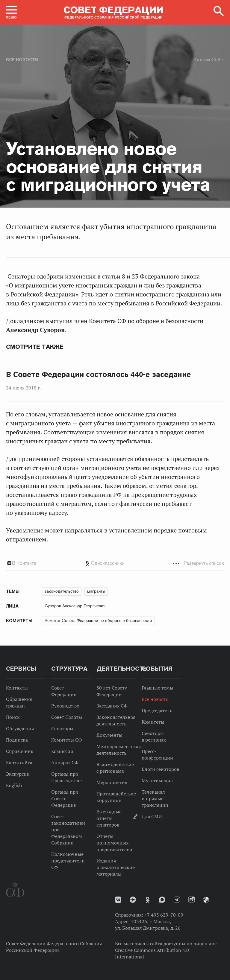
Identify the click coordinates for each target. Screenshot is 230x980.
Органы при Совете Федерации (65, 798)
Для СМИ (152, 816)
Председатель (157, 710)
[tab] (115, 563)
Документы (109, 735)
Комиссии (62, 751)
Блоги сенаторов (160, 769)
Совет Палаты (67, 717)
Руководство (65, 706)
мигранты (96, 591)
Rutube (192, 900)
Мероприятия (112, 782)
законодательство (62, 591)
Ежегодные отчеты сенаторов (109, 818)
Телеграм (177, 900)
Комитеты (153, 722)
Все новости (22, 60)
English (14, 785)
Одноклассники (108, 563)
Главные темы (158, 688)
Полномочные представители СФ (68, 861)
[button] (11, 12)
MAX (162, 900)
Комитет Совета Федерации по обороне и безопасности (98, 620)
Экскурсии (18, 774)
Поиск (13, 717)
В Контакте (24, 563)
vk (118, 900)
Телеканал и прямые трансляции (155, 798)
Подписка (17, 740)
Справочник (20, 751)
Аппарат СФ (65, 763)
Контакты (17, 688)
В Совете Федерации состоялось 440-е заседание (98, 375)
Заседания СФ (112, 706)
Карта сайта (19, 763)
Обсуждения (20, 728)
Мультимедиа (157, 780)
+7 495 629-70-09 (164, 915)
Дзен (133, 900)
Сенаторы (62, 728)
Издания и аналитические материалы (116, 867)
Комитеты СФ (67, 740)
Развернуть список (204, 563)
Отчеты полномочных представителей (114, 843)
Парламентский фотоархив (206, 900)
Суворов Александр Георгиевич (75, 606)
